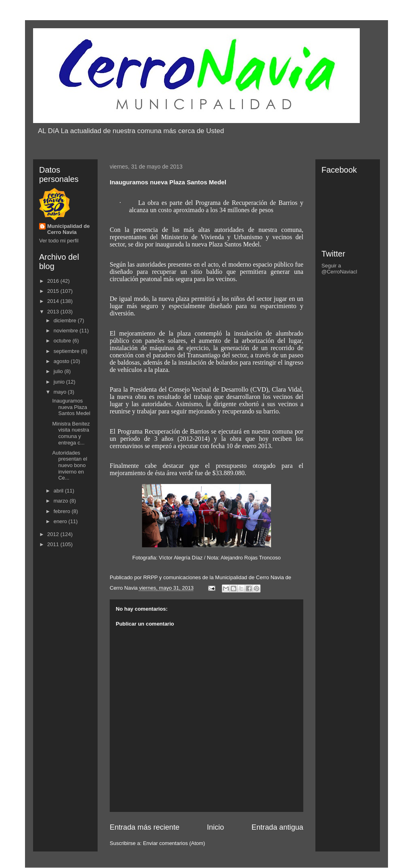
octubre (63, 341)
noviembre (67, 331)
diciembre (66, 320)
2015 (54, 291)
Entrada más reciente (145, 827)
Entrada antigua (277, 827)
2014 (54, 301)
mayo (61, 392)
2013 (54, 312)
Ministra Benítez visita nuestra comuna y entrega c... (71, 433)
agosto (62, 361)
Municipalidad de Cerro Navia (68, 229)
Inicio (215, 827)
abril (59, 491)
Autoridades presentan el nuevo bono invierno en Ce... (70, 465)
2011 (54, 544)
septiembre (67, 351)
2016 (54, 281)
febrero (63, 511)
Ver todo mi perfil (59, 241)
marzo (62, 501)
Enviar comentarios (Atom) (174, 843)
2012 (54, 534)
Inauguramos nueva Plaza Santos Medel (71, 407)
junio (60, 382)
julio (59, 371)
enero (61, 521)
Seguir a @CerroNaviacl (339, 269)
